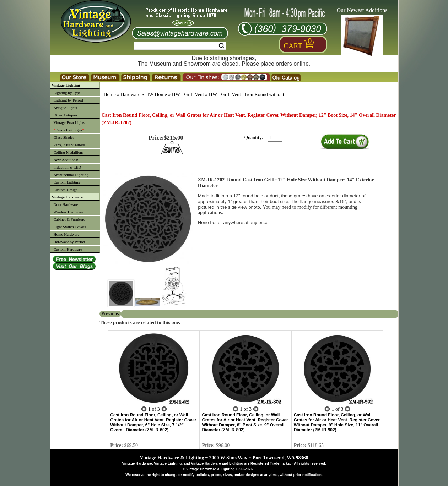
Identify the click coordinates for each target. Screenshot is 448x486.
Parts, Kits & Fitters (69, 145)
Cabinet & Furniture (69, 219)
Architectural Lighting (71, 175)
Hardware (131, 95)
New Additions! (66, 160)
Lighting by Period (68, 100)
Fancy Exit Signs (69, 130)
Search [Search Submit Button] (222, 46)
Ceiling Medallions (69, 152)
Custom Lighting (67, 182)
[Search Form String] (180, 46)
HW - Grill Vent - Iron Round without (247, 95)
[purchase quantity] (275, 138)
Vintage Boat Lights (69, 122)
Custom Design (66, 190)
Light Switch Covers (70, 227)
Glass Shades (64, 137)
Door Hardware (66, 204)
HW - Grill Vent (188, 95)
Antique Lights (65, 108)
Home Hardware (67, 234)
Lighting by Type (67, 93)
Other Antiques (66, 115)
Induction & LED (68, 167)
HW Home (156, 95)
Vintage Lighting (66, 85)
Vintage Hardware (67, 197)
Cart (293, 46)
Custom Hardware (68, 249)
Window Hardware (69, 212)
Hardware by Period (69, 242)
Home (110, 95)
